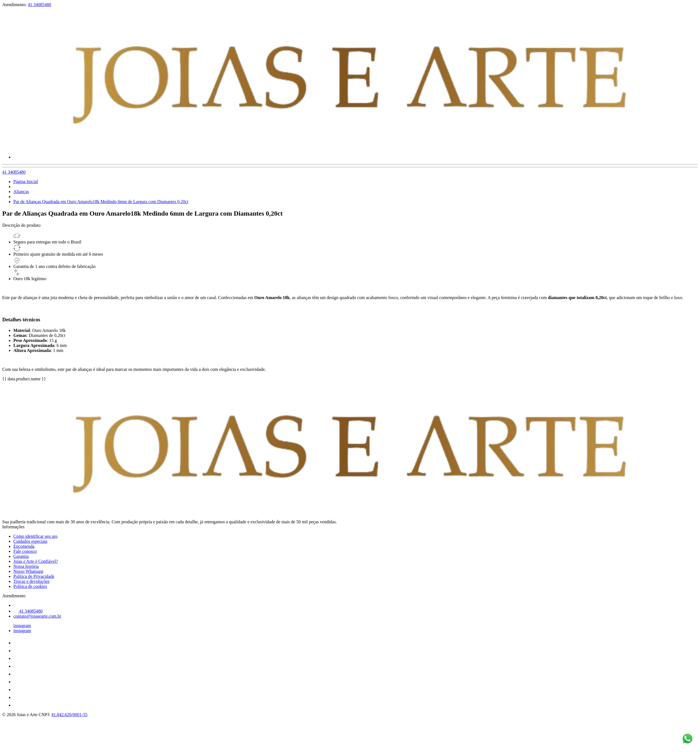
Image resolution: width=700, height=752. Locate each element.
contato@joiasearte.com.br (37, 616)
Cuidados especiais (30, 541)
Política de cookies (30, 586)
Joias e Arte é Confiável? (36, 561)
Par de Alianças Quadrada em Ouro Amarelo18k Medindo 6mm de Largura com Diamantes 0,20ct (101, 202)
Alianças (21, 192)
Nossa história (26, 566)
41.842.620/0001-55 (70, 715)
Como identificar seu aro (35, 536)
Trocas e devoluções (31, 581)
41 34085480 (40, 5)
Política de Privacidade (34, 576)
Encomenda (24, 546)
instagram (22, 626)
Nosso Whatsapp (28, 571)
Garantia (21, 556)
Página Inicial (26, 182)
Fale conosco (25, 551)
